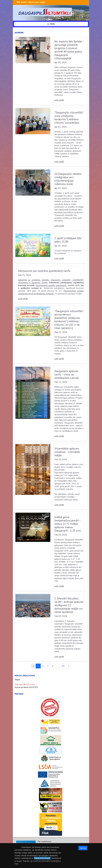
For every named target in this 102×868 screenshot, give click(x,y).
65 (63, 666)
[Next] (69, 666)
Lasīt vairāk (59, 100)
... (58, 666)
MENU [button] (51, 24)
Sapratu (83, 848)
